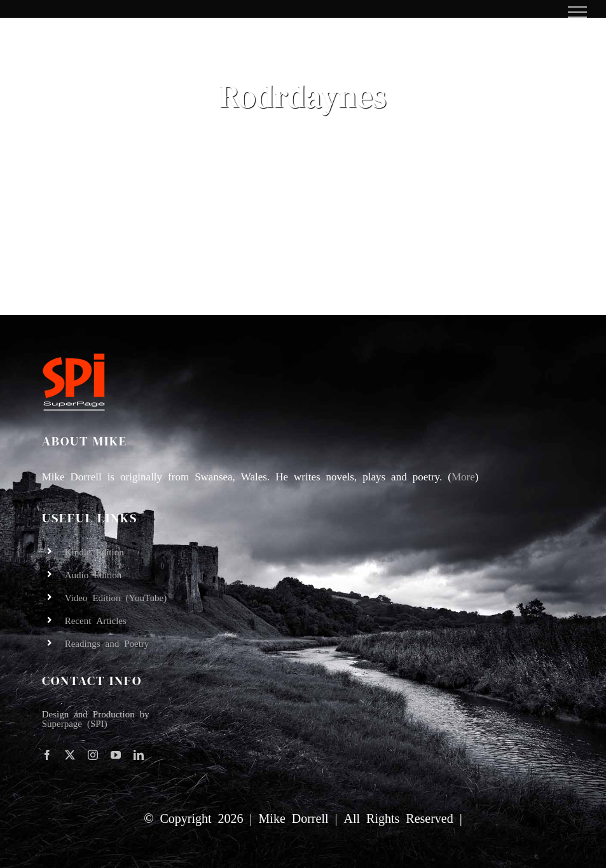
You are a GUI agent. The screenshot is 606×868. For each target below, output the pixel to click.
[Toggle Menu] (578, 12)
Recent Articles (96, 620)
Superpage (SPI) (75, 723)
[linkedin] (139, 755)
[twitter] (70, 755)
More (463, 476)
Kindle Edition (94, 551)
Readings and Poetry (107, 643)
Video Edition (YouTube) (116, 597)
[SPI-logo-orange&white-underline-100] (74, 357)
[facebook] (47, 755)
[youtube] (116, 755)
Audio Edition (93, 574)
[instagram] (93, 755)
